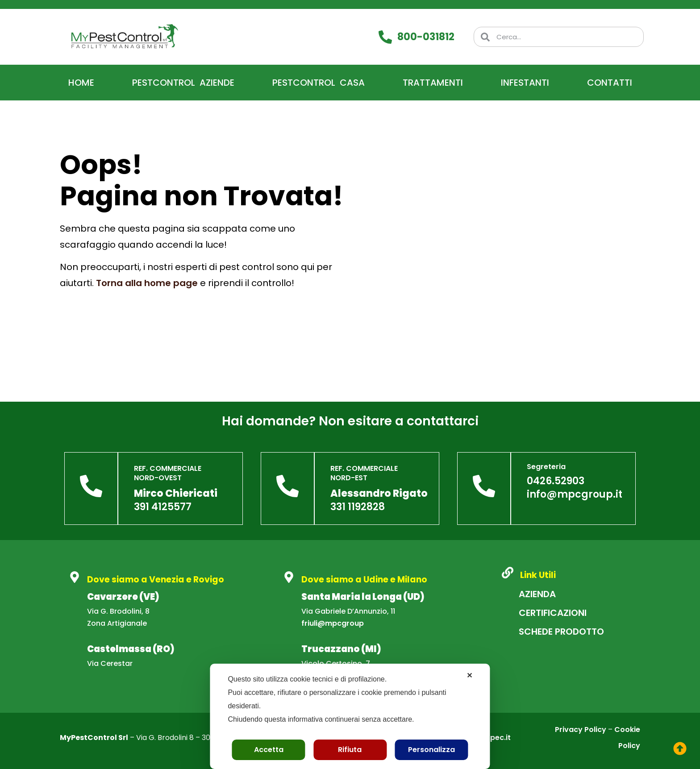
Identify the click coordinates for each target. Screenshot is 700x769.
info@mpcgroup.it (575, 494)
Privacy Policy (581, 730)
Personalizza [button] (431, 750)
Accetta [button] (269, 750)
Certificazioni (553, 613)
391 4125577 (163, 507)
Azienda (537, 594)
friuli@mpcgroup (333, 623)
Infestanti (525, 83)
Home (81, 83)
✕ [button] (469, 675)
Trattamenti (433, 83)
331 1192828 (358, 507)
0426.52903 (556, 481)
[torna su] (680, 748)
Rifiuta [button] (350, 750)
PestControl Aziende (183, 83)
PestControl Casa (319, 83)
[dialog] (350, 716)
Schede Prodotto (561, 632)
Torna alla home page (147, 283)
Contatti (610, 83)
